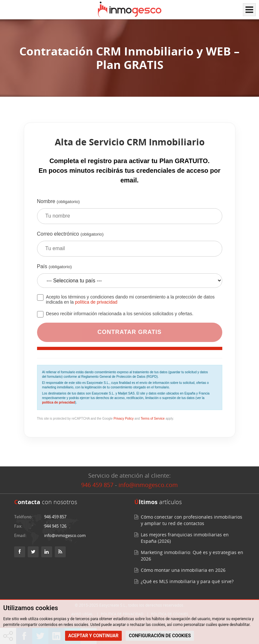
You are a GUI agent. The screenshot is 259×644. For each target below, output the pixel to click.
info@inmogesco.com (148, 485)
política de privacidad (96, 302)
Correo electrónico (130, 246)
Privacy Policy (123, 419)
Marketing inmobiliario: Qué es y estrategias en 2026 (192, 556)
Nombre (130, 214)
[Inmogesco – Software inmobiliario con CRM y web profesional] (130, 10)
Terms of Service (153, 419)
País (130, 278)
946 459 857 (97, 485)
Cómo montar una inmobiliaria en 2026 (183, 570)
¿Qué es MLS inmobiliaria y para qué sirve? (187, 581)
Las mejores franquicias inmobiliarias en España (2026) (185, 538)
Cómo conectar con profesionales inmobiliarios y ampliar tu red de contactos (192, 520)
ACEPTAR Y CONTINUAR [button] (93, 636)
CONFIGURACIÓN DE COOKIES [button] (160, 636)
